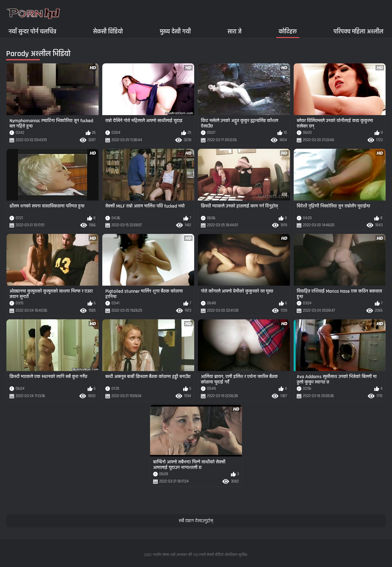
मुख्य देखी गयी (175, 31)
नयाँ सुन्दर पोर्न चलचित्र (32, 31)
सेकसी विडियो (108, 31)
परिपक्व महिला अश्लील (358, 31)
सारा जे (235, 31)
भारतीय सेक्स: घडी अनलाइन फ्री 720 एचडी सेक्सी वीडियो (188, 555)
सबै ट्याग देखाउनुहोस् (196, 521)
